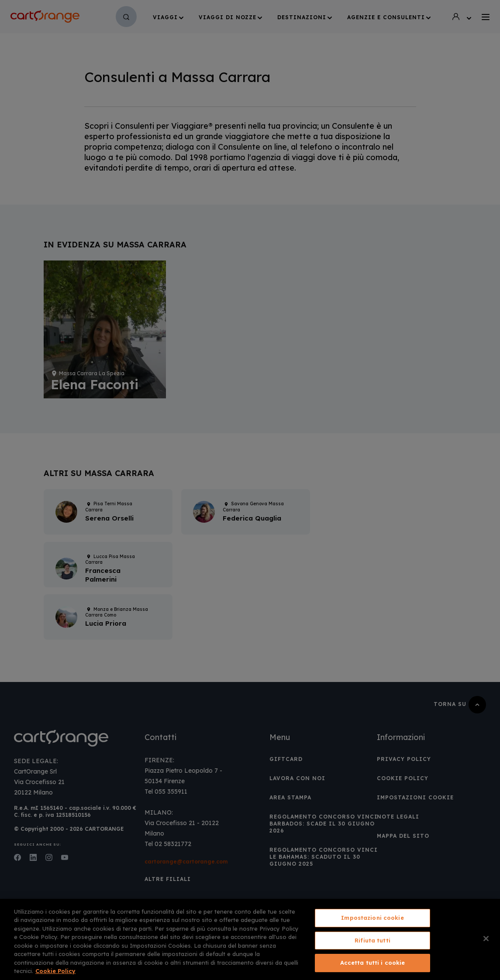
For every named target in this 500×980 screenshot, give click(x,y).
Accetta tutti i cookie (373, 963)
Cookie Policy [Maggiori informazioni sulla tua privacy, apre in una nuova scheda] (55, 971)
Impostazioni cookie (372, 918)
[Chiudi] (486, 939)
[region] (250, 939)
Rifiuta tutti (372, 940)
